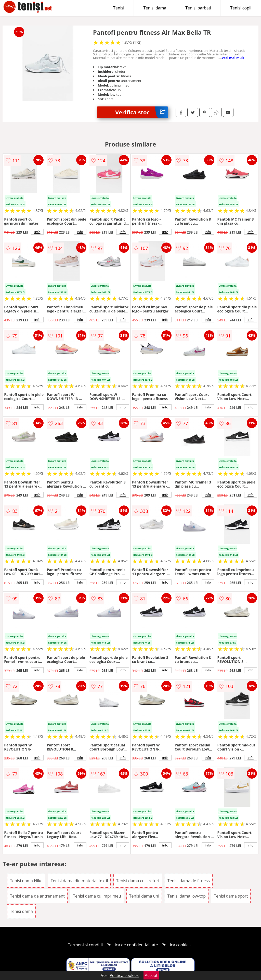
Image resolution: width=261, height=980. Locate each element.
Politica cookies (176, 945)
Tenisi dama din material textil (79, 881)
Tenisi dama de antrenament (37, 896)
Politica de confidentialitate (132, 945)
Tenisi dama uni (144, 896)
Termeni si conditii (86, 945)
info (37, 232)
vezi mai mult (233, 58)
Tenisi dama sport (231, 896)
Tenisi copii (241, 8)
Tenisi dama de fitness (189, 881)
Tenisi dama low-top (187, 896)
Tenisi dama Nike (26, 881)
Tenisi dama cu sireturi (138, 881)
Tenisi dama (155, 8)
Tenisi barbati (198, 8)
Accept (151, 975)
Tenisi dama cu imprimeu (97, 896)
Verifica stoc (142, 112)
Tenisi (119, 8)
